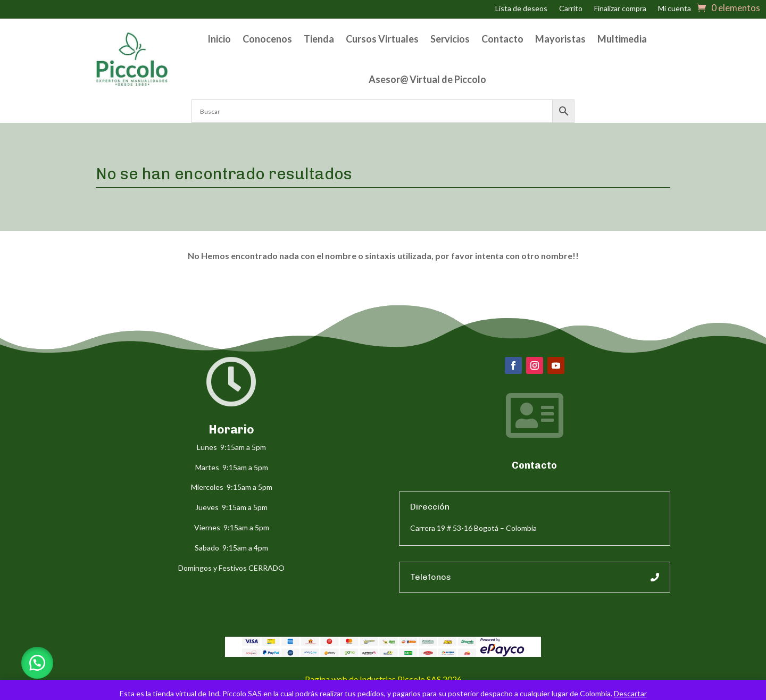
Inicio (219, 39)
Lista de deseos (521, 9)
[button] (37, 663)
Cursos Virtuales (382, 39)
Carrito (571, 9)
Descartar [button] (630, 693)
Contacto (502, 39)
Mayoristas (560, 39)
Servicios (450, 39)
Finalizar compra (620, 9)
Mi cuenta (675, 9)
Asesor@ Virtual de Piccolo (427, 79)
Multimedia (622, 39)
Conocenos (267, 39)
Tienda (319, 39)
